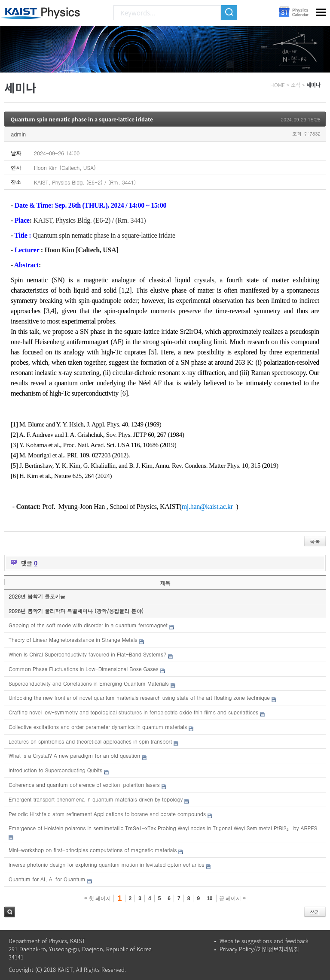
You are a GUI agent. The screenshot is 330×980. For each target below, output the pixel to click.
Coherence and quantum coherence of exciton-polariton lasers (84, 785)
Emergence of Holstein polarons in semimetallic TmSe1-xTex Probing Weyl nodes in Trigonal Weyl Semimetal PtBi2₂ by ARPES (163, 828)
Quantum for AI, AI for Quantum (47, 879)
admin (18, 134)
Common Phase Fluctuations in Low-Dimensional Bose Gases (84, 669)
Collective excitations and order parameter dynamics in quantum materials (98, 727)
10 (209, 898)
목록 (315, 541)
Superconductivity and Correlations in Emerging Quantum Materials (89, 683)
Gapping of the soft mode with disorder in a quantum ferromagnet (88, 625)
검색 (10, 912)
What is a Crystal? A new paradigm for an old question (74, 755)
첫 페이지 (98, 898)
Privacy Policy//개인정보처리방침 (259, 949)
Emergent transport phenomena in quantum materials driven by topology (96, 799)
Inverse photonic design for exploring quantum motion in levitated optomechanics (106, 864)
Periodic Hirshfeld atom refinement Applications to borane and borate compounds (107, 814)
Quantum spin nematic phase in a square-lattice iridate (82, 119)
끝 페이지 (233, 898)
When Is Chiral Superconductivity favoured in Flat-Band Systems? (87, 654)
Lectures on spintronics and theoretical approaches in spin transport (90, 741)
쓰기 (315, 912)
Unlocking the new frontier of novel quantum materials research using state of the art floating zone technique (139, 697)
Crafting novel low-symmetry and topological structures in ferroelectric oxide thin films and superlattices (133, 712)
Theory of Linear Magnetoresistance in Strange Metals (73, 640)
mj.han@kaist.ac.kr (207, 507)
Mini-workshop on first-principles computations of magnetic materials (93, 850)
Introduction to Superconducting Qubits (55, 770)
